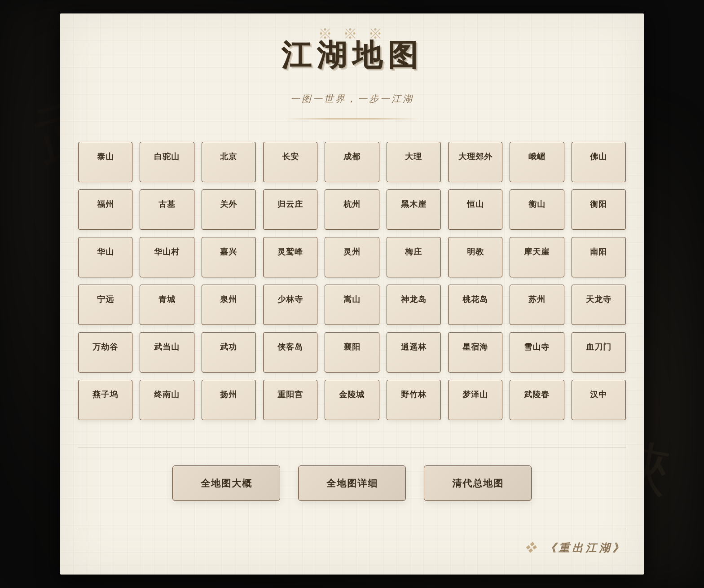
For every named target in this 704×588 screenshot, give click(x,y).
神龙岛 (414, 301)
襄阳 (352, 348)
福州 (106, 206)
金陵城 (352, 396)
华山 (106, 253)
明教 (475, 253)
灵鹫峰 (290, 253)
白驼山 (167, 159)
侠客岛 (290, 348)
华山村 (167, 253)
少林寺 (290, 301)
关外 (229, 206)
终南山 (167, 396)
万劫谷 (105, 348)
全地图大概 (227, 485)
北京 (229, 160)
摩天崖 (537, 253)
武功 (229, 348)
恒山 (475, 206)
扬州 (229, 396)
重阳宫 (290, 396)
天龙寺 (599, 301)
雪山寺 (537, 348)
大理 (414, 162)
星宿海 (475, 348)
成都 (352, 162)
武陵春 (537, 396)
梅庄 (414, 253)
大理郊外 (475, 164)
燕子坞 (105, 396)
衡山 (537, 206)
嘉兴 (229, 253)
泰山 (106, 158)
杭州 (352, 206)
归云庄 (290, 206)
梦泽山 (475, 396)
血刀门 (599, 348)
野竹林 (414, 396)
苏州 (537, 301)
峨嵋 (537, 165)
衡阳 (598, 206)
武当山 (167, 348)
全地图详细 (352, 485)
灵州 (352, 253)
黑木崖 (414, 206)
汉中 (598, 396)
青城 (167, 301)
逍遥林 (414, 348)
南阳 (598, 253)
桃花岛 (475, 301)
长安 (290, 161)
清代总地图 (478, 485)
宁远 (106, 301)
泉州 (229, 301)
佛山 (598, 167)
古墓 (167, 206)
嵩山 (352, 301)
